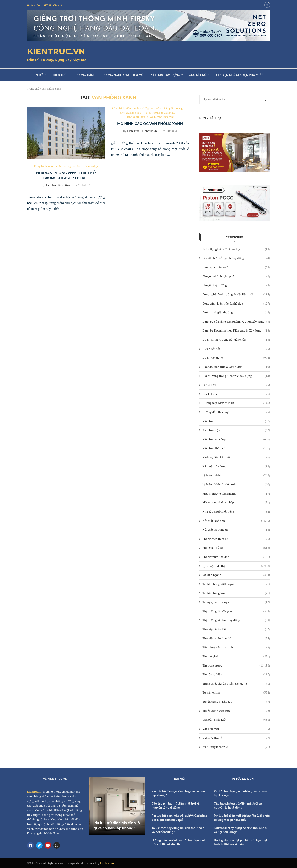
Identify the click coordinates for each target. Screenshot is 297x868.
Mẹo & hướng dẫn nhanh (236, 494)
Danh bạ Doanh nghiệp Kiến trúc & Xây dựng (236, 330)
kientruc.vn (107, 863)
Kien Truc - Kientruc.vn (142, 131)
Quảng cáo (34, 5)
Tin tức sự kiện (236, 674)
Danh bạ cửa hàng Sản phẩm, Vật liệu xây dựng (236, 322)
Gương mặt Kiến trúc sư (236, 403)
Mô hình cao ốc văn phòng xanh (150, 124)
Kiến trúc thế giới (236, 448)
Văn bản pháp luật (236, 720)
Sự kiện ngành (236, 575)
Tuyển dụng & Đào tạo (236, 702)
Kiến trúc (61, 75)
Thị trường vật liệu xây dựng (236, 620)
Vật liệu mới (236, 729)
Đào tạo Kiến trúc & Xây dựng (236, 367)
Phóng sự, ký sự (236, 548)
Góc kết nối (198, 75)
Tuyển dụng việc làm (236, 711)
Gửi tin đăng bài (54, 5)
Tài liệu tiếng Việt (236, 593)
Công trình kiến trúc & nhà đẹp (236, 304)
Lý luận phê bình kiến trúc (236, 484)
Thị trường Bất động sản (236, 611)
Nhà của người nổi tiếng (236, 512)
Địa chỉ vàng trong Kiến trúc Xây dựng (236, 376)
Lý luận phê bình (236, 475)
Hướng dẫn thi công (236, 412)
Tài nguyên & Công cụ (236, 602)
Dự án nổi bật (236, 349)
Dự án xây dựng (236, 358)
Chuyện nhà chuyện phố (236, 75)
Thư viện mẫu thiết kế (236, 638)
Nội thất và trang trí (236, 530)
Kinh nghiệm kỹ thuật (236, 457)
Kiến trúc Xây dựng (58, 185)
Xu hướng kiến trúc (236, 747)
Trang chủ (33, 89)
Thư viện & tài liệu (236, 629)
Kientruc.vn (35, 792)
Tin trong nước (236, 666)
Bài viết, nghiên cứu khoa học (236, 249)
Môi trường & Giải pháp (236, 502)
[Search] (262, 75)
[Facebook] (267, 5)
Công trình (86, 75)
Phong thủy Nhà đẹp (236, 557)
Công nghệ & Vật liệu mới (124, 75)
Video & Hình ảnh (236, 738)
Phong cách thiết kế (236, 539)
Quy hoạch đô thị (236, 566)
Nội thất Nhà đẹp (236, 521)
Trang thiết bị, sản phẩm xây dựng (236, 684)
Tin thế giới (236, 656)
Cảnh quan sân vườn (236, 267)
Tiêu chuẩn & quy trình (236, 647)
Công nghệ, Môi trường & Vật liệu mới (236, 294)
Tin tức (39, 75)
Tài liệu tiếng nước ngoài (236, 584)
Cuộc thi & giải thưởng (236, 312)
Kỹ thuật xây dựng (165, 75)
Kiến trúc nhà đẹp (236, 439)
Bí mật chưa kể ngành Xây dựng (236, 258)
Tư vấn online (236, 692)
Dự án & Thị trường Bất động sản (236, 340)
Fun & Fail (236, 385)
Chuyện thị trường (236, 285)
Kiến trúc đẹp (236, 430)
